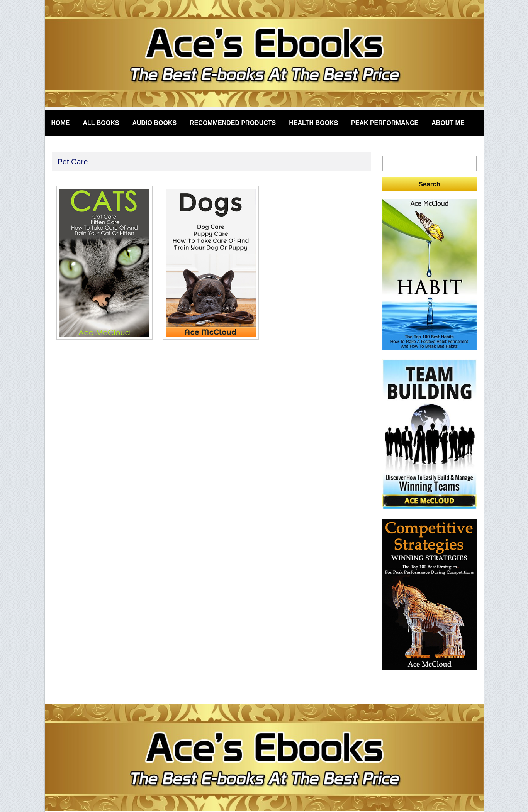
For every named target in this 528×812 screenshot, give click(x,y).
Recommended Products (233, 123)
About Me (448, 123)
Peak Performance (385, 123)
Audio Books (154, 123)
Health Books (313, 123)
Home (61, 123)
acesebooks (264, 55)
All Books (101, 123)
